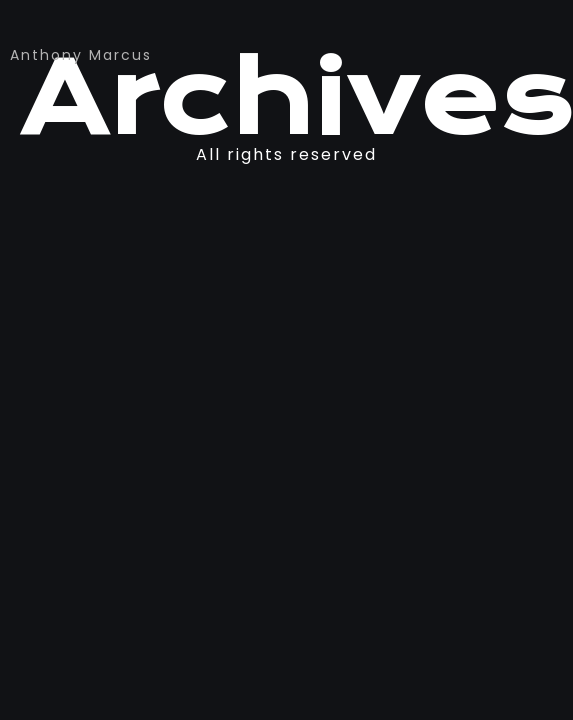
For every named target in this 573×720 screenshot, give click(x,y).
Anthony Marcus (81, 55)
